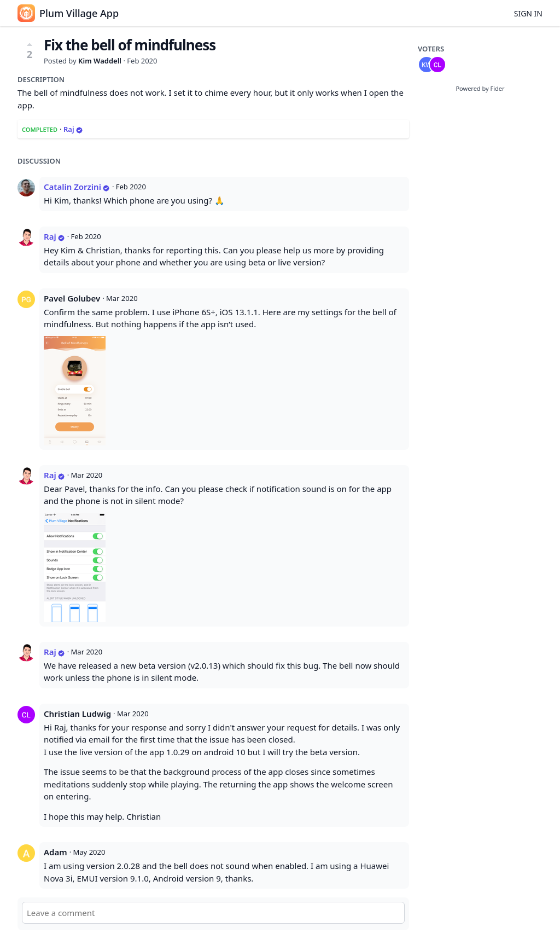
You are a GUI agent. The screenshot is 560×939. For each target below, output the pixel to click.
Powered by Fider (480, 88)
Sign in (528, 13)
